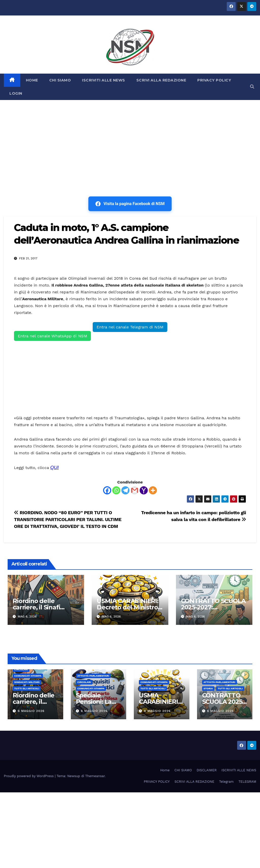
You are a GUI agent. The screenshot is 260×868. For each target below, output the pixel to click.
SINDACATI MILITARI (27, 682)
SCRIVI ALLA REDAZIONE (161, 80)
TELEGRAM (247, 782)
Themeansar (95, 776)
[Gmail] (135, 490)
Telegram (226, 782)
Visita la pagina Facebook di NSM (130, 204)
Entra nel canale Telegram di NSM (130, 327)
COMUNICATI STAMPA (28, 676)
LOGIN (16, 93)
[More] (153, 490)
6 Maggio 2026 (31, 711)
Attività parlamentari (93, 676)
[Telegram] (125, 490)
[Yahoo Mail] (144, 490)
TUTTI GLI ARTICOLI (27, 688)
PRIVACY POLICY (214, 80)
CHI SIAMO (60, 80)
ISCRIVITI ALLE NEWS (104, 80)
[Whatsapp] (116, 490)
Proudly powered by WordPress (29, 776)
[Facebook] (107, 490)
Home (165, 770)
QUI (54, 467)
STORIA (208, 688)
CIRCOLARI (21, 669)
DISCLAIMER (207, 770)
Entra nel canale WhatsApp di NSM (52, 336)
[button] (252, 87)
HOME (32, 80)
